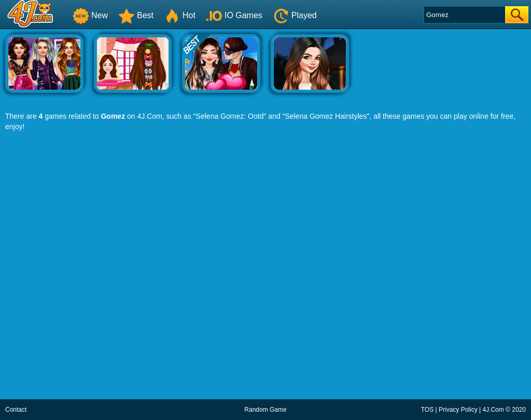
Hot (180, 15)
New (90, 15)
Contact (16, 410)
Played (295, 15)
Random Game (265, 410)
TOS (427, 410)
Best (136, 15)
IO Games (234, 15)
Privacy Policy (458, 410)
